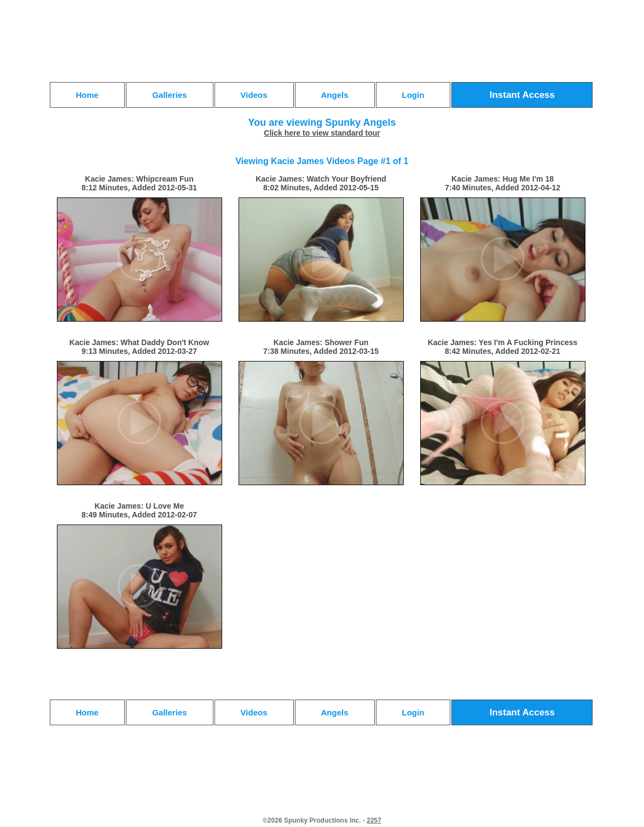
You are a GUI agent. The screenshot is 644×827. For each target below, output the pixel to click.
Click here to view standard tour (322, 133)
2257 (374, 820)
